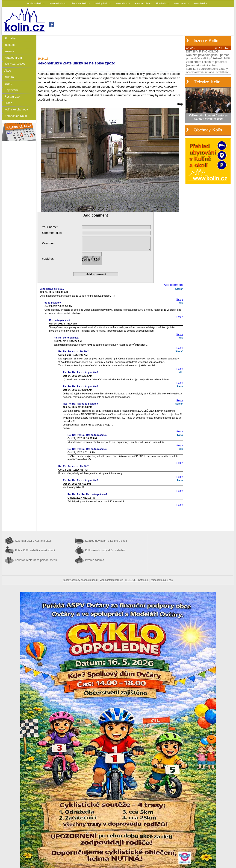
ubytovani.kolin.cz (81, 3)
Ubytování (11, 90)
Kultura (9, 77)
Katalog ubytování (106, 541)
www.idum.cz (123, 3)
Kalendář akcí (33, 541)
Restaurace (12, 97)
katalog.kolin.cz (103, 3)
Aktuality (10, 38)
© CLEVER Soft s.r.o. (137, 580)
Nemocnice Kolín (16, 116)
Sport (8, 84)
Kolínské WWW (15, 64)
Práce (8, 103)
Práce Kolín (35, 550)
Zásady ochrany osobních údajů (80, 580)
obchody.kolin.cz (37, 3)
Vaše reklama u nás (162, 580)
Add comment (173, 285)
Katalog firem (13, 58)
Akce (8, 71)
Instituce (10, 45)
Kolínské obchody (16, 109)
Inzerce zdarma (95, 560)
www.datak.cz (201, 3)
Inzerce (9, 51)
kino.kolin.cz (163, 3)
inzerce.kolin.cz (59, 3)
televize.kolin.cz (144, 3)
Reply (180, 299)
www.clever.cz (182, 3)
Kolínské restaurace (36, 560)
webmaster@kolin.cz (111, 580)
